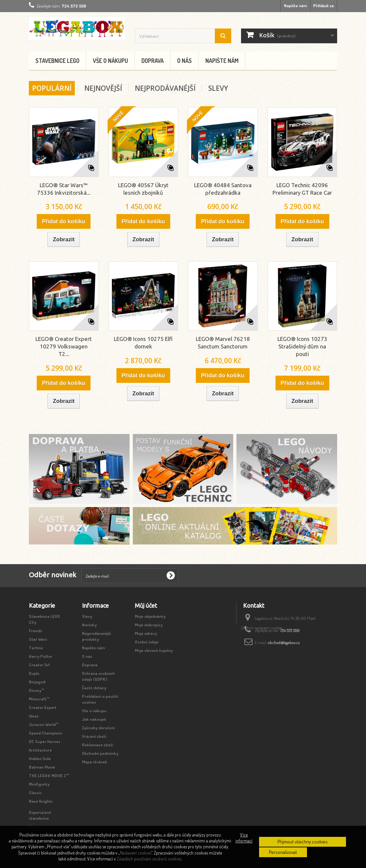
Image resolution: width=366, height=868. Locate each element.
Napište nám (295, 6)
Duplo (34, 673)
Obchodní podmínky (100, 753)
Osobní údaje (147, 642)
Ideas (34, 716)
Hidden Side (40, 759)
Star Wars (38, 639)
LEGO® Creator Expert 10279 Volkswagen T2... (64, 346)
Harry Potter (41, 656)
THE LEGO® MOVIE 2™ (49, 776)
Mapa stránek (95, 762)
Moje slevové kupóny (154, 650)
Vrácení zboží (94, 736)
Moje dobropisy (149, 625)
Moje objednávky (150, 616)
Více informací (244, 838)
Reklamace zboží (98, 745)
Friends (36, 631)
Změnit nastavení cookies (262, 656)
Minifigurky (39, 784)
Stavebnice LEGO (57, 61)
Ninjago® (37, 682)
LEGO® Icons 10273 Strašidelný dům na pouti (302, 346)
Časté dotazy (94, 688)
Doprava (152, 61)
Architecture (40, 750)
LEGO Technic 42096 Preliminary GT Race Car (302, 189)
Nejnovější (103, 88)
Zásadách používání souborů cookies (149, 859)
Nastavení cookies (136, 853)
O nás (184, 61)
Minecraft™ (39, 699)
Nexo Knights (41, 801)
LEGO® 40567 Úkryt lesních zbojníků (143, 189)
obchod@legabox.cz (284, 642)
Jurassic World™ (44, 724)
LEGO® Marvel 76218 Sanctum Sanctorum (223, 343)
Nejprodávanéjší (165, 88)
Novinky (89, 625)
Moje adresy (146, 633)
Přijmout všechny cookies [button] (303, 842)
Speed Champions (46, 733)
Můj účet (146, 605)
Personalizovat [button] (283, 852)
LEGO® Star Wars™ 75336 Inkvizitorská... (64, 189)
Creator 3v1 (39, 665)
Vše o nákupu (110, 61)
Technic (36, 648)
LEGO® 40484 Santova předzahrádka (223, 189)
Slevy (218, 88)
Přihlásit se (324, 6)
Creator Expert (43, 707)
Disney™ (37, 690)
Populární (52, 88)
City (33, 622)
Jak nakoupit (94, 719)
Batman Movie (42, 767)
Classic (35, 793)
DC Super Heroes (45, 741)
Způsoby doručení (98, 728)
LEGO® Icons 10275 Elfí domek (143, 343)
